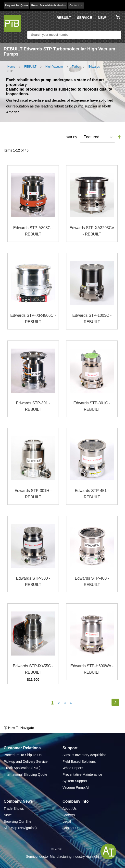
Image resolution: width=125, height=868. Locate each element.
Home (11, 67)
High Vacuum (54, 67)
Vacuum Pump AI (76, 787)
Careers (69, 815)
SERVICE (84, 18)
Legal (67, 821)
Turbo (76, 67)
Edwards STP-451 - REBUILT (92, 494)
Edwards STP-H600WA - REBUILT (92, 669)
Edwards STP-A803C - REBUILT (33, 231)
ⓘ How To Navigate (19, 728)
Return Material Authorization (49, 5)
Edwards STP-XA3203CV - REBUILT (92, 231)
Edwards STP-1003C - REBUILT (92, 319)
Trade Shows (14, 809)
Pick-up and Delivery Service (26, 762)
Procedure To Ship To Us (23, 755)
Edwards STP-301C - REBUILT (92, 406)
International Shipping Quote (25, 774)
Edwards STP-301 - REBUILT (33, 406)
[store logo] (12, 23)
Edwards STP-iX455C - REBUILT (33, 669)
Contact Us (76, 5)
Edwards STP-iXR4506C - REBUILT (33, 319)
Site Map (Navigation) (20, 828)
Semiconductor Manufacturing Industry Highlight (62, 856)
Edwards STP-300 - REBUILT (33, 581)
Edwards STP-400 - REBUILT (92, 581)
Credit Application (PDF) (22, 768)
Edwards (94, 67)
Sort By (71, 137)
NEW (102, 18)
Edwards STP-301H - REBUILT (33, 494)
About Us (70, 809)
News (8, 815)
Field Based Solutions (79, 762)
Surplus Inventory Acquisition (85, 755)
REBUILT (64, 18)
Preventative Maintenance (82, 774)
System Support (75, 781)
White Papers (73, 768)
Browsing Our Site (18, 821)
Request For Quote (16, 5)
